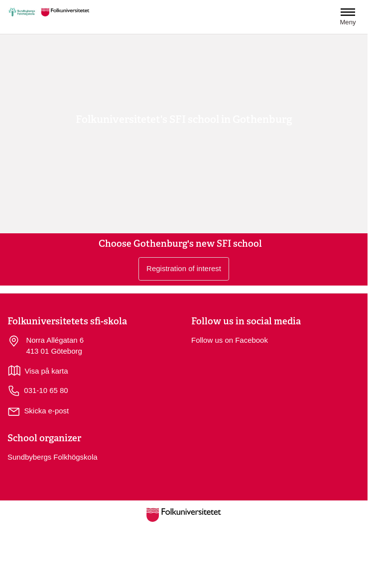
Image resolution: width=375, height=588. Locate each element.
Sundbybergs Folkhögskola (53, 457)
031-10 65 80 (38, 391)
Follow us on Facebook (230, 340)
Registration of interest (184, 268)
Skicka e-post (46, 411)
